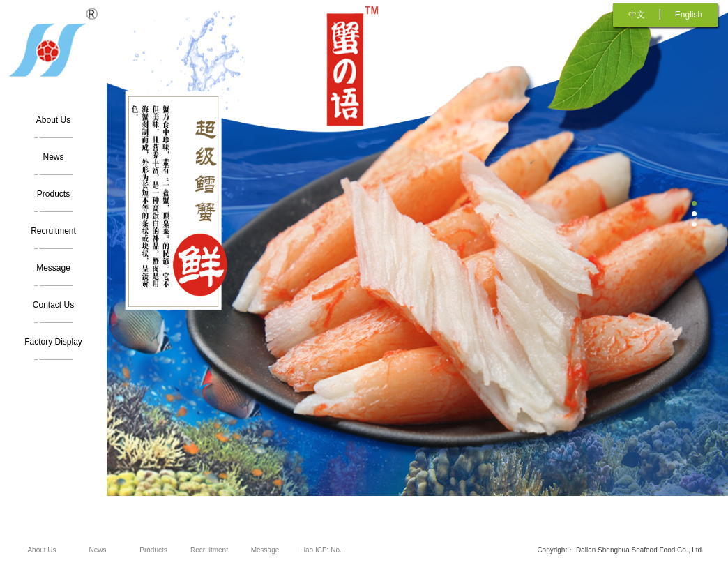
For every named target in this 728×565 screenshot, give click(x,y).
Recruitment (53, 231)
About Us (53, 120)
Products (53, 194)
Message (53, 268)
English (689, 15)
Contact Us (53, 305)
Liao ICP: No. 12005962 (320, 556)
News (53, 157)
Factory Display (53, 342)
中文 (637, 15)
